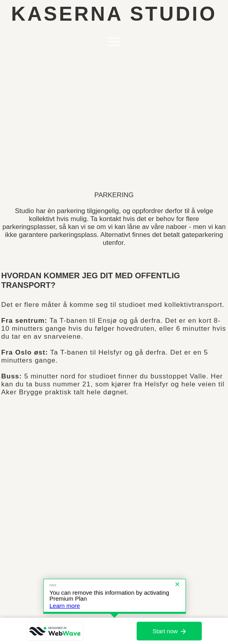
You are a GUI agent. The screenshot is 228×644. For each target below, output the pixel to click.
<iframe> (114, 500)
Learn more (65, 606)
